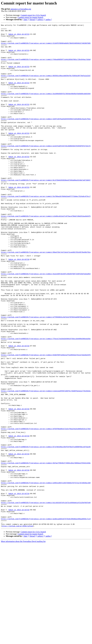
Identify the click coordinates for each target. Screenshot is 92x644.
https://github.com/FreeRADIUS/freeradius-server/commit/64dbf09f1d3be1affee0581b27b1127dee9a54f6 (46, 421)
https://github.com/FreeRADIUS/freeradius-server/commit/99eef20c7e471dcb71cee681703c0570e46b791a (46, 298)
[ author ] (48, 20)
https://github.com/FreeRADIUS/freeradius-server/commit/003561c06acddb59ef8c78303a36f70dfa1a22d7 (46, 86)
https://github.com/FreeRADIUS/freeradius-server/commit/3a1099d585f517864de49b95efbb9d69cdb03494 (46, 108)
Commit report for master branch (30, 17)
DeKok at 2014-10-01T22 (19, 75)
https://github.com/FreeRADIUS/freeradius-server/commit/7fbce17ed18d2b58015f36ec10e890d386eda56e (46, 402)
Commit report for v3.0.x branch (33, 15)
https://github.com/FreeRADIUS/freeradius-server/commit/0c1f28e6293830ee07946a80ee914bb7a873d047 (46, 211)
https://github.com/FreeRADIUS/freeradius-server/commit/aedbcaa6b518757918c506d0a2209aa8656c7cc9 (46, 618)
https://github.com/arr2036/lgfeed (17, 626)
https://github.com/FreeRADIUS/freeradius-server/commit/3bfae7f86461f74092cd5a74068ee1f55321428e (46, 551)
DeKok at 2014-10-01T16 (19, 410)
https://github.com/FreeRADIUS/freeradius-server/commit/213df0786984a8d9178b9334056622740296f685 (46, 47)
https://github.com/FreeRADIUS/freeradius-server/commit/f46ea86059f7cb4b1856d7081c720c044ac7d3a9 (46, 67)
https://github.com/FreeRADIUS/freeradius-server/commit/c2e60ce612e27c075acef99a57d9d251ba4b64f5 (46, 255)
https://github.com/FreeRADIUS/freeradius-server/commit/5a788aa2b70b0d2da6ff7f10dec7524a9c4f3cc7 (46, 231)
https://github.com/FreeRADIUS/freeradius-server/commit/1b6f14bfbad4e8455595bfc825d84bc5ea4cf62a (46, 138)
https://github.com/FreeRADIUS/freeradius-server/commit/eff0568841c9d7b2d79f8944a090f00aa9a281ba (46, 376)
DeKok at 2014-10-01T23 (19, 36)
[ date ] (26, 20)
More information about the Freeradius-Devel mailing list (23, 642)
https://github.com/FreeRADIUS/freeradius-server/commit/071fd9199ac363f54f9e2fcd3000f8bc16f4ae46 (46, 531)
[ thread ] (32, 20)
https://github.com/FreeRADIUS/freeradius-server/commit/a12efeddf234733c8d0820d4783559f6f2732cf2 (46, 170)
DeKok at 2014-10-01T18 (19, 307)
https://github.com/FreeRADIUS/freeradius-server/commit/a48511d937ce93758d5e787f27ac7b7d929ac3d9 (46, 575)
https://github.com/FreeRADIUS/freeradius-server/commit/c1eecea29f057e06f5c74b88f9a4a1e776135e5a (46, 464)
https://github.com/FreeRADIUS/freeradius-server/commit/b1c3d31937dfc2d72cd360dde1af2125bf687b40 (46, 598)
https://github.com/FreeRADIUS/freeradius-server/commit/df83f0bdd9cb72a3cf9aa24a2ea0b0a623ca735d (46, 510)
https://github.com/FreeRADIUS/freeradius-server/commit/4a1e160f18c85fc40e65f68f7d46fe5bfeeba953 (46, 324)
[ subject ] (40, 20)
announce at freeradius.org (21, 9)
